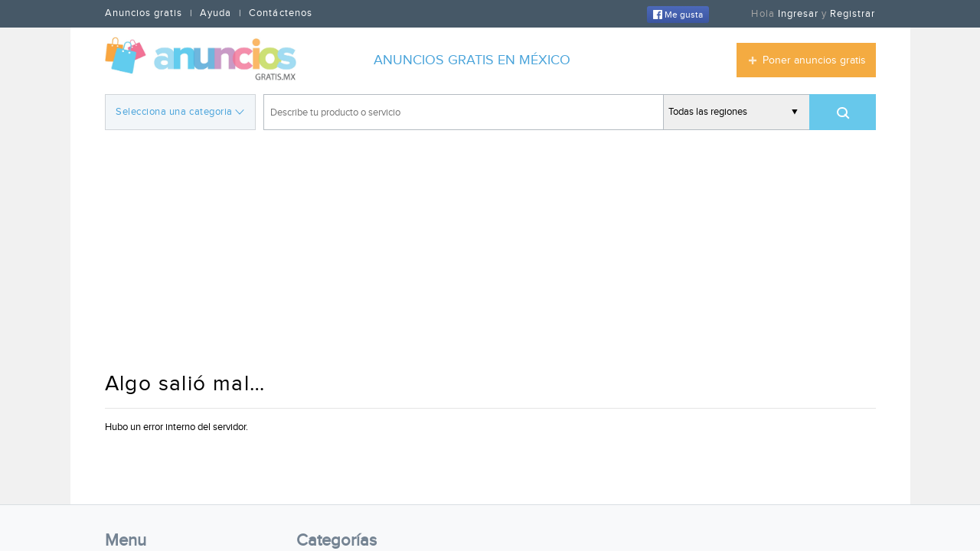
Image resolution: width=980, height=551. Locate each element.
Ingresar (798, 14)
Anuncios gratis (144, 13)
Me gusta (678, 15)
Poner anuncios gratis (814, 60)
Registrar (853, 14)
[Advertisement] (490, 253)
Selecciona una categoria (180, 111)
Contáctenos (280, 13)
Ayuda (216, 13)
